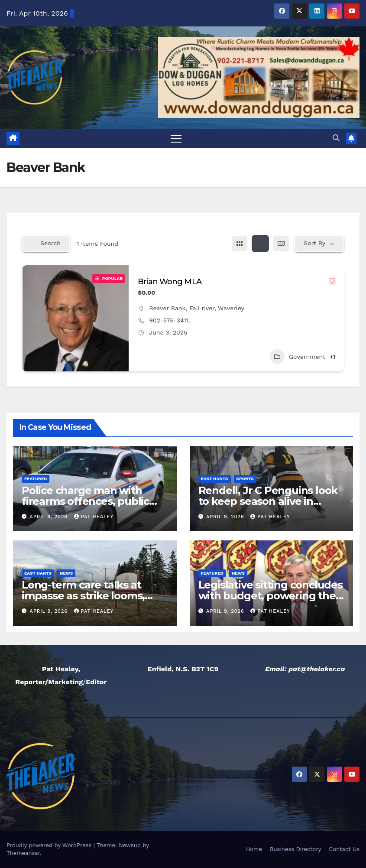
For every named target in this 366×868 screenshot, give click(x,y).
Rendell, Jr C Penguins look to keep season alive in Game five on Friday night (268, 501)
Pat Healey (94, 517)
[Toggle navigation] (176, 138)
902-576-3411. (170, 320)
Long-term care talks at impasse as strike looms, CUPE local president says (87, 596)
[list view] (260, 244)
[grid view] (240, 244)
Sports (245, 479)
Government (298, 357)
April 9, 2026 (50, 517)
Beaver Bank (167, 308)
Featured (36, 479)
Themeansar (23, 853)
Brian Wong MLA (169, 282)
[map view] (281, 244)
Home (254, 849)
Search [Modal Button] (46, 244)
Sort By (314, 244)
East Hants (215, 479)
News (66, 574)
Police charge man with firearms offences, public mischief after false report (88, 501)
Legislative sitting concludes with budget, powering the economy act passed (270, 596)
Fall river (202, 308)
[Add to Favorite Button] (332, 281)
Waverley (231, 308)
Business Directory (295, 849)
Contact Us (344, 849)
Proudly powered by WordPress (50, 845)
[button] (336, 138)
